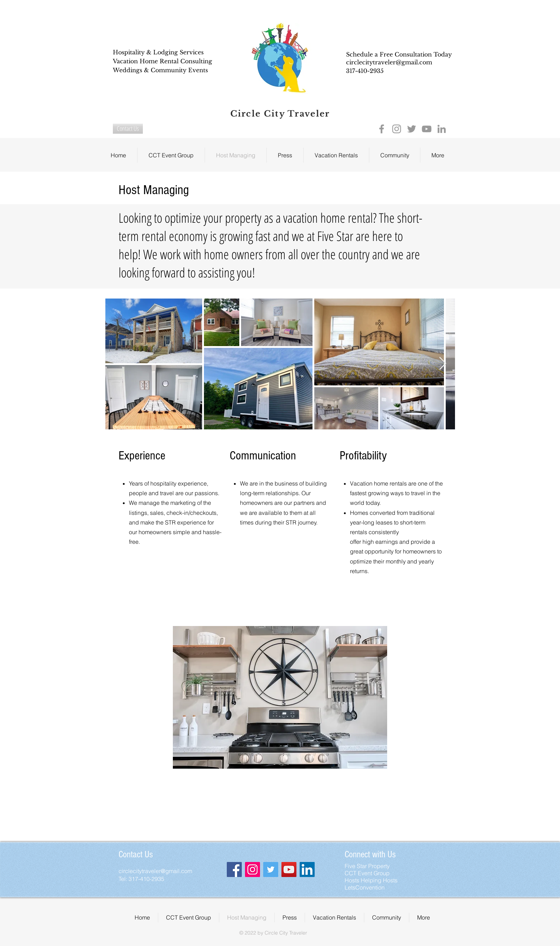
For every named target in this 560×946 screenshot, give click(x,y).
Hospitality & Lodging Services (158, 52)
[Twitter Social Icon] (271, 869)
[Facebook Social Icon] (234, 869)
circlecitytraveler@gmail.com (389, 62)
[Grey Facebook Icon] (382, 129)
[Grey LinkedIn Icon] (442, 129)
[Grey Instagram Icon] (397, 129)
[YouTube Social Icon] (289, 869)
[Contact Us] (128, 129)
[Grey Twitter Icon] (412, 129)
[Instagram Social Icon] (252, 869)
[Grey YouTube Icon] (427, 129)
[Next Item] (443, 364)
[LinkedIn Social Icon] (307, 869)
